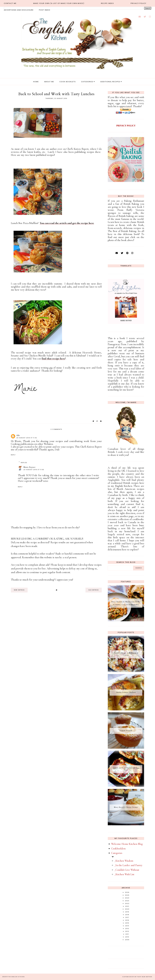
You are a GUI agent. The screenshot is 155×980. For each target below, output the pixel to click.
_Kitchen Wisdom (124, 861)
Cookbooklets (118, 849)
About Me (49, 82)
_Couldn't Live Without (127, 870)
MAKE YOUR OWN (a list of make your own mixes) (59, 3)
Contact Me (10, 3)
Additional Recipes (110, 82)
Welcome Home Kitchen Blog (127, 844)
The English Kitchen (16, 977)
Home (36, 82)
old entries (94, 590)
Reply (13, 455)
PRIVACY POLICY (126, 126)
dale (18, 435)
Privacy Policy (138, 3)
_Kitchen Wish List (124, 874)
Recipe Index (107, 3)
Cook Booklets (68, 82)
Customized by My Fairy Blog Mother (137, 977)
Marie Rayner (29, 467)
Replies (24, 463)
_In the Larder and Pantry (128, 865)
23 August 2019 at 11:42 (27, 438)
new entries (19, 590)
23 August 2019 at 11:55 (34, 470)
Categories (87, 82)
